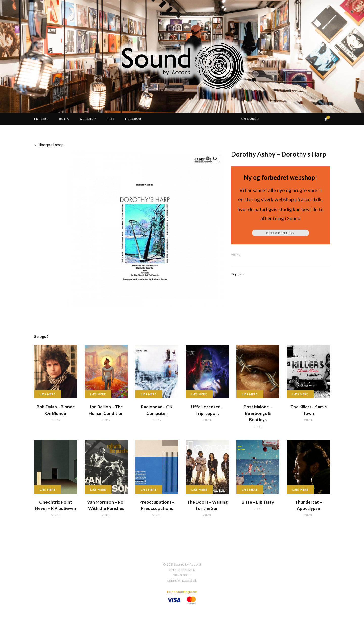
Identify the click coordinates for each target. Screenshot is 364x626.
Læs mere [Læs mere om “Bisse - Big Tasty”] (250, 490)
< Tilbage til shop (49, 145)
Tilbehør (133, 119)
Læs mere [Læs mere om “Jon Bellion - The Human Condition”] (98, 394)
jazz (241, 274)
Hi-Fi (110, 119)
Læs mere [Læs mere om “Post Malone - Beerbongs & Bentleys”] (250, 394)
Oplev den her (280, 233)
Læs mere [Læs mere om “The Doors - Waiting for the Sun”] (199, 490)
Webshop (88, 119)
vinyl (236, 254)
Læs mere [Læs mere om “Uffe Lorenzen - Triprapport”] (199, 394)
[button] (215, 159)
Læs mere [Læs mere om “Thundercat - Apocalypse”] (300, 490)
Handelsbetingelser (182, 592)
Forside (41, 119)
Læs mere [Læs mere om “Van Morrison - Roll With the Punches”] (98, 490)
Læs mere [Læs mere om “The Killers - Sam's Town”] (300, 394)
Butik (64, 119)
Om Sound (250, 119)
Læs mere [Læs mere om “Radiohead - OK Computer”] (149, 394)
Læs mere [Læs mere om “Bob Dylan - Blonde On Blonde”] (48, 394)
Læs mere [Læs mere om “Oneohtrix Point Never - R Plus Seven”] (48, 490)
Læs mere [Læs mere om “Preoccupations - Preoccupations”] (149, 490)
